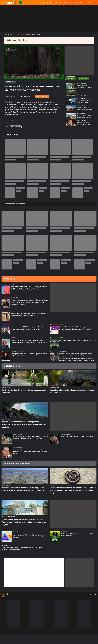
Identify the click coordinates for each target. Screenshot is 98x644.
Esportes (64, 532)
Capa (5, 35)
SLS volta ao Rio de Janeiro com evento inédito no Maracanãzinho (78, 535)
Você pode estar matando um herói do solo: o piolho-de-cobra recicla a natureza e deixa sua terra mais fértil (73, 490)
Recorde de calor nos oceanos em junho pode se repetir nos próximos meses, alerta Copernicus (23, 489)
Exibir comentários (25, 96)
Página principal (11, 3)
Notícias (62, 324)
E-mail (90, 3)
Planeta (12, 35)
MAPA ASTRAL (47, 3)
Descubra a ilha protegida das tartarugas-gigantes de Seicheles (72, 391)
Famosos (13, 311)
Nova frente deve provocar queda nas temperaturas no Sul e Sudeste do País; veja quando (28, 536)
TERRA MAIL (58, 3)
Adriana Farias (29, 35)
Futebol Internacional (18, 351)
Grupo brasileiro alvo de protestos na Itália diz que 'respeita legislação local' (22, 549)
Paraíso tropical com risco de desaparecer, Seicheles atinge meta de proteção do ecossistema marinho (24, 424)
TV (12, 324)
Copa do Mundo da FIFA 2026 (20, 3)
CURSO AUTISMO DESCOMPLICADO (74, 3)
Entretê (13, 284)
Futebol (61, 338)
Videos (38, 35)
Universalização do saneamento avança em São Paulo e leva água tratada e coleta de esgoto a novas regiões (24, 522)
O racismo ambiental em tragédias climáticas (77, 436)
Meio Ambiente (6, 485)
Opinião (20, 35)
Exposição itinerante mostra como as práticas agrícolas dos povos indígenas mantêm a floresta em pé (30, 452)
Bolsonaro (14, 298)
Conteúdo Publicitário (8, 517)
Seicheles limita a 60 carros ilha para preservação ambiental (24, 391)
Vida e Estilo (63, 351)
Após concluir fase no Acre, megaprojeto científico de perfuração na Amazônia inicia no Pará (31, 437)
